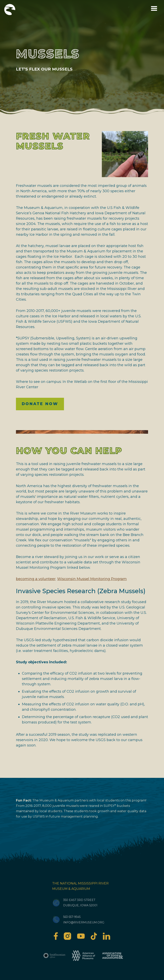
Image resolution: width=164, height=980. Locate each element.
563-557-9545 (72, 917)
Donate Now (40, 404)
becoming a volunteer (36, 579)
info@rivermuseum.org (84, 922)
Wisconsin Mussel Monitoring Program (92, 579)
